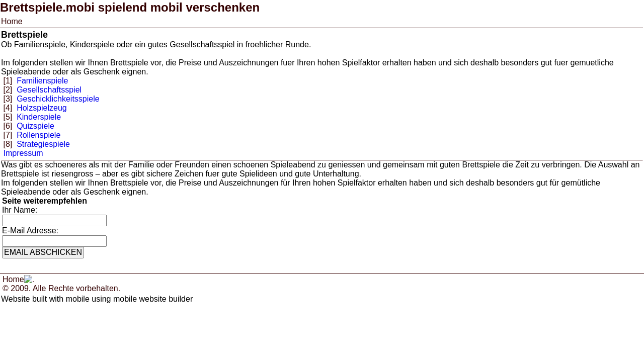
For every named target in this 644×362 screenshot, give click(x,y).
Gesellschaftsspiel (49, 90)
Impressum (23, 153)
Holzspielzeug (42, 108)
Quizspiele (35, 126)
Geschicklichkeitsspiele (58, 99)
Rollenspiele (38, 135)
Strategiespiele (43, 144)
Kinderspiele (39, 117)
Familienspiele (42, 81)
